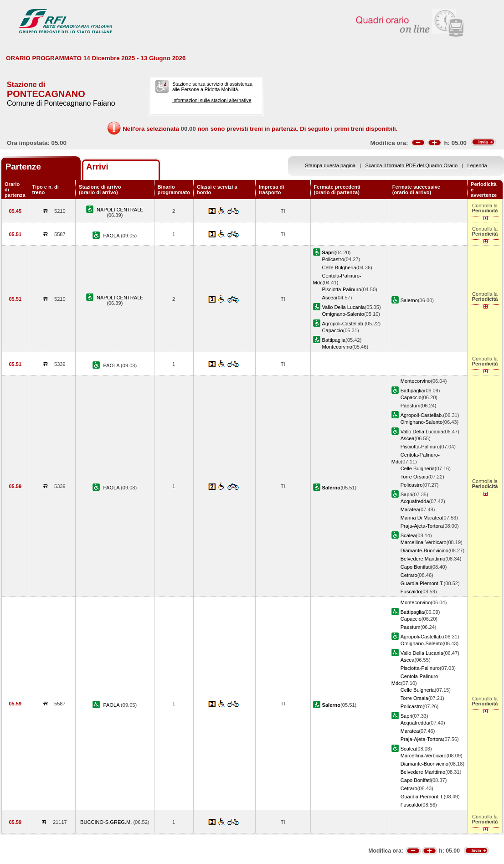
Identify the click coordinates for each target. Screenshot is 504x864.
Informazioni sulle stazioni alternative (212, 100)
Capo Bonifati (416, 567)
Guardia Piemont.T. (422, 583)
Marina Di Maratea (421, 518)
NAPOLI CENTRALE (120, 210)
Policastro (333, 259)
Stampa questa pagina (330, 165)
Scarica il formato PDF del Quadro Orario (412, 165)
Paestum (411, 406)
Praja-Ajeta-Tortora (422, 526)
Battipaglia (334, 340)
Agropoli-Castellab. (344, 324)
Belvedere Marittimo (423, 559)
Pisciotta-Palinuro (342, 289)
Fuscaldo (411, 591)
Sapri (406, 494)
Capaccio (333, 330)
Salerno (409, 300)
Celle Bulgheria (339, 267)
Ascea (329, 298)
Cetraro (409, 575)
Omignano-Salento (343, 314)
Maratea (410, 509)
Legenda (477, 165)
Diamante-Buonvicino (424, 550)
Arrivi (97, 167)
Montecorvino (337, 347)
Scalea (408, 535)
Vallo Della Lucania (344, 307)
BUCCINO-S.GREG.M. (107, 822)
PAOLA (112, 236)
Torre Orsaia (414, 477)
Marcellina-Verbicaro (424, 542)
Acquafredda (415, 501)
